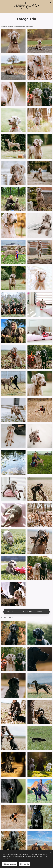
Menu (51, 3)
